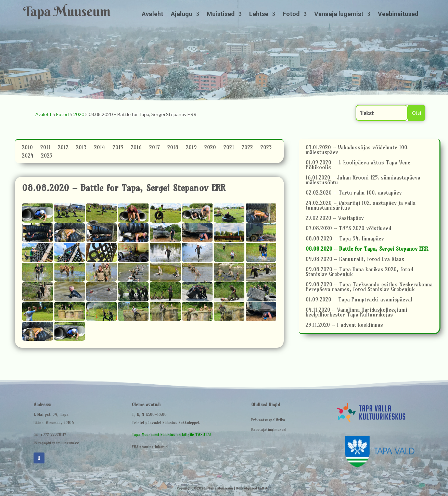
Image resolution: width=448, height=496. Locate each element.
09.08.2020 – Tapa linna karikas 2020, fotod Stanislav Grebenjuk (359, 272)
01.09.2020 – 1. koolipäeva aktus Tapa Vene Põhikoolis (358, 165)
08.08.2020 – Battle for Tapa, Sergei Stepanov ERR (367, 249)
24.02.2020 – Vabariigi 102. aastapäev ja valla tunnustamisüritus (361, 206)
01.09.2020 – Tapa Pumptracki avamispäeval (359, 300)
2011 (45, 148)
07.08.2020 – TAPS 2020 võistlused (348, 229)
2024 (28, 157)
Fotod (291, 15)
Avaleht (152, 15)
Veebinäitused (398, 15)
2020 (210, 148)
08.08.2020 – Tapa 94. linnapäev (345, 239)
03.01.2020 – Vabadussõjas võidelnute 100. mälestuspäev (357, 150)
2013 (81, 148)
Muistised (221, 15)
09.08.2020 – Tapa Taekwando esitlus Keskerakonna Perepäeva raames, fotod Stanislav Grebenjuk (369, 287)
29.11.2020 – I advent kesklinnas (344, 325)
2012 (63, 148)
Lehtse (259, 15)
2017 (155, 148)
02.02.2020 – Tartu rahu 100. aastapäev (354, 193)
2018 (173, 148)
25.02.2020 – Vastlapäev (335, 218)
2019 (191, 148)
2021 (229, 148)
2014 (100, 148)
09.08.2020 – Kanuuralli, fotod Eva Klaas (355, 259)
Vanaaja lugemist (339, 15)
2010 (27, 148)
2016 (136, 148)
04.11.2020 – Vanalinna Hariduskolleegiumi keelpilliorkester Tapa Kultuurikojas (356, 313)
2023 (266, 148)
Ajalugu (182, 15)
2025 (47, 157)
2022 (247, 148)
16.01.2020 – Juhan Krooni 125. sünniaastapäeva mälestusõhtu (363, 180)
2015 (118, 148)
